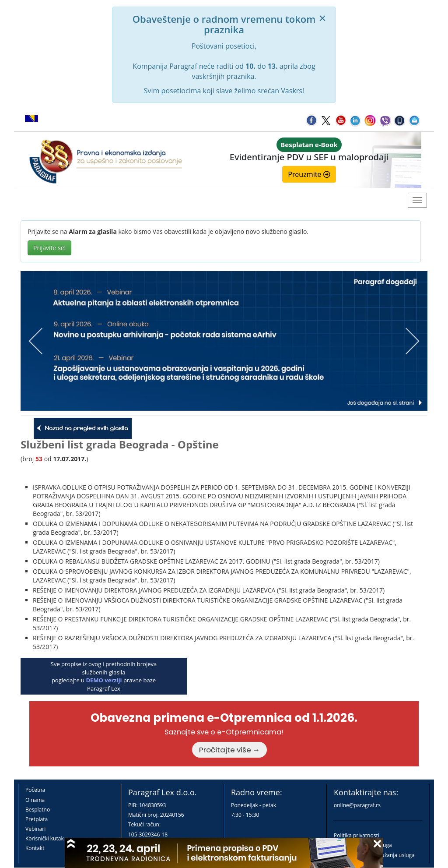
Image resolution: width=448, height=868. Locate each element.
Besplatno (38, 810)
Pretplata (37, 819)
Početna (35, 790)
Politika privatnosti (357, 835)
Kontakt (35, 848)
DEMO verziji (104, 680)
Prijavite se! (49, 248)
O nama (35, 800)
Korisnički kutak (45, 838)
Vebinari (35, 829)
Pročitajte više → (230, 750)
